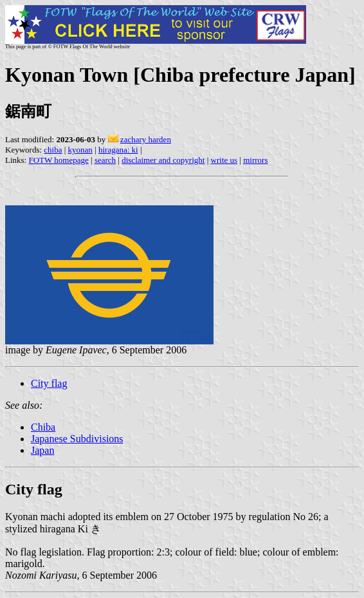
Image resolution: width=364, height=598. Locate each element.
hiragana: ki (118, 150)
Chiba (43, 427)
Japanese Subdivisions (77, 439)
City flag (49, 383)
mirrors (255, 160)
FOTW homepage (58, 160)
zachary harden (146, 139)
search (105, 160)
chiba (53, 150)
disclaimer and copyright (163, 160)
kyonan (80, 150)
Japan (42, 450)
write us (224, 160)
